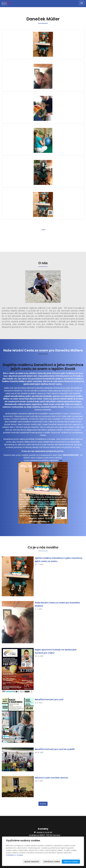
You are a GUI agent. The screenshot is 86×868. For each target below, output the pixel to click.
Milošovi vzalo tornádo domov (52, 778)
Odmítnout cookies (52, 862)
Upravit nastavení (32, 862)
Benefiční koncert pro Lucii (49, 699)
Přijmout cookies (71, 862)
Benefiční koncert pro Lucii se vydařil (55, 749)
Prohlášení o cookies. (15, 855)
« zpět (43, 230)
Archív (43, 804)
